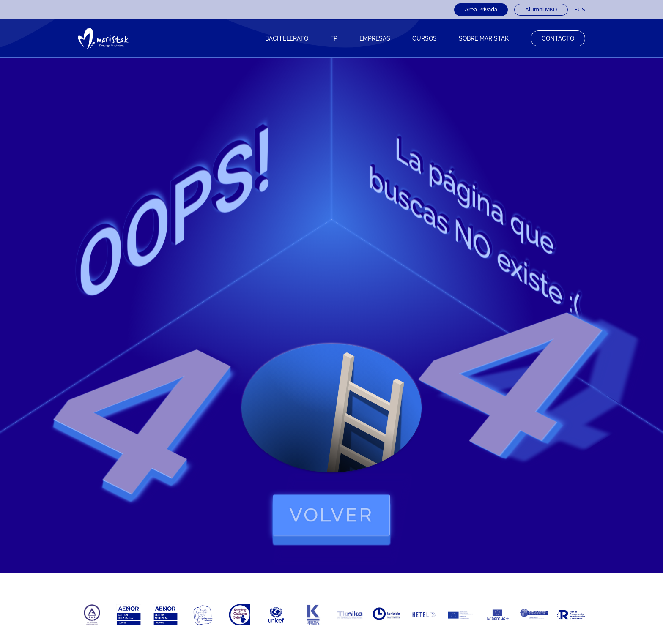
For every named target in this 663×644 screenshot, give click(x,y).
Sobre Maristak (484, 38)
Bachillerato (287, 38)
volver (332, 515)
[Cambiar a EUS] (580, 10)
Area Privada (481, 10)
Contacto (558, 38)
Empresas (375, 38)
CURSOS (425, 38)
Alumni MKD (541, 10)
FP (334, 38)
